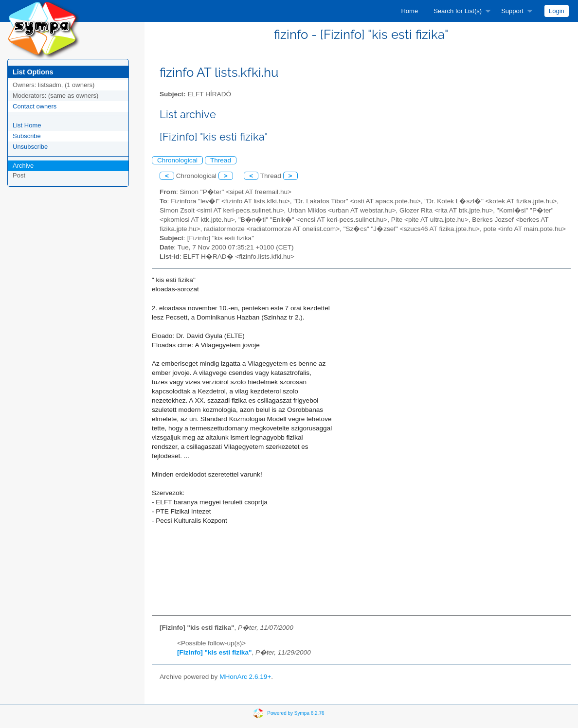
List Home (27, 125)
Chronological (177, 160)
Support (512, 11)
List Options (33, 72)
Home (409, 11)
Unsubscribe (30, 147)
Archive (23, 166)
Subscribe (27, 136)
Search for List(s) (458, 11)
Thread (221, 160)
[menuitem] (409, 11)
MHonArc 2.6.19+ (245, 677)
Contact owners (35, 106)
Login (557, 11)
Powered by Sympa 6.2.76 (296, 713)
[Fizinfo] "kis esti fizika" (214, 652)
